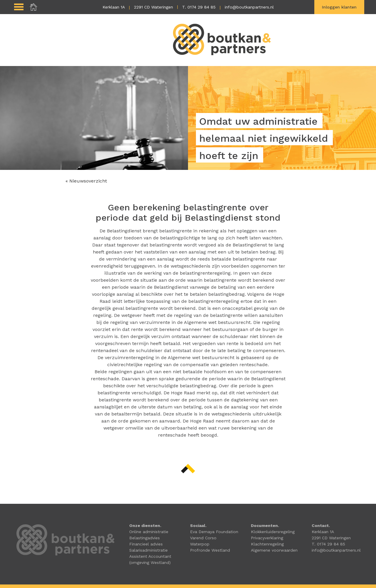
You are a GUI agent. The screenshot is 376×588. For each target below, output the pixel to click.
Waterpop (200, 544)
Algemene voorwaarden (274, 550)
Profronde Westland (210, 550)
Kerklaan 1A (114, 7)
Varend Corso (203, 538)
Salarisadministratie (148, 550)
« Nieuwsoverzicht (86, 181)
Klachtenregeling (267, 544)
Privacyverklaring (267, 538)
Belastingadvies (145, 538)
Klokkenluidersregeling (273, 532)
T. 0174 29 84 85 (199, 7)
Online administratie (149, 532)
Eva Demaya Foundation (214, 532)
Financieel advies (146, 544)
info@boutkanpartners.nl (249, 7)
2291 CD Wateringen (153, 7)
